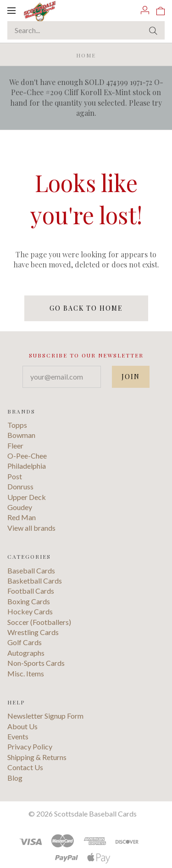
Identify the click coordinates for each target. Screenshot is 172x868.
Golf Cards (25, 642)
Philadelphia (27, 466)
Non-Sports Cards (36, 663)
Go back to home (86, 308)
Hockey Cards (30, 611)
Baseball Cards (31, 570)
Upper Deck (27, 497)
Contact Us (25, 767)
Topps (17, 425)
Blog (15, 778)
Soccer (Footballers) (39, 622)
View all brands (31, 528)
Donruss (20, 486)
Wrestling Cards (33, 632)
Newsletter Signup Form (45, 716)
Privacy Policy (30, 746)
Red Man (22, 517)
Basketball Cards (35, 581)
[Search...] (86, 30)
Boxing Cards (29, 601)
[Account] (145, 10)
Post (15, 476)
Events (18, 736)
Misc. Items (26, 673)
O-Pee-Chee (27, 456)
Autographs (26, 653)
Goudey (20, 507)
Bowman (21, 435)
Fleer (15, 445)
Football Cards (31, 591)
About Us (22, 726)
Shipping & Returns (37, 757)
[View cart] (161, 10)
